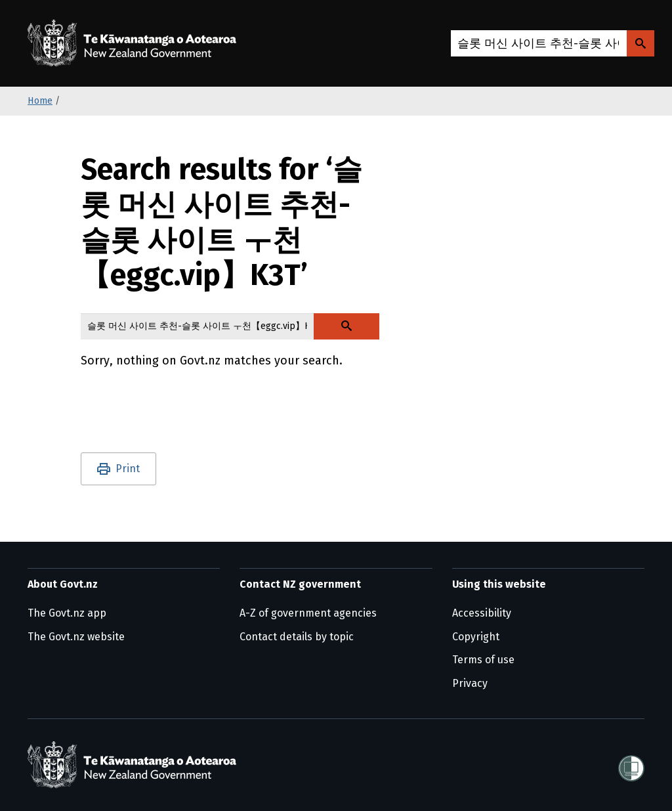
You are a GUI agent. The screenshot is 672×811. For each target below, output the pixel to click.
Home (40, 101)
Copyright (476, 637)
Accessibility (482, 613)
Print (128, 469)
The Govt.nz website (76, 637)
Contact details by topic (297, 637)
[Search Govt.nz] (640, 43)
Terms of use (483, 660)
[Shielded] (631, 764)
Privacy (470, 683)
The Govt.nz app (67, 613)
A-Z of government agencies (308, 613)
